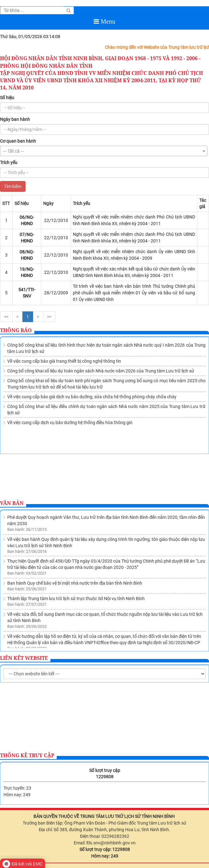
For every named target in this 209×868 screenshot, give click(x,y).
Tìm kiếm (13, 186)
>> (49, 317)
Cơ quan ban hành (18, 141)
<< (6, 317)
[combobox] (104, 151)
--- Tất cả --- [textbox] (14, 151)
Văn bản (12, 503)
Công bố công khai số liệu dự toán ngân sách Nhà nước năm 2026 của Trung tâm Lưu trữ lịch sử (101, 371)
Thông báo (16, 330)
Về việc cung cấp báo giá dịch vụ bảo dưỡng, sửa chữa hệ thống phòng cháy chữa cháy (92, 397)
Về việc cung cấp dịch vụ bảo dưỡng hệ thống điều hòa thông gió (70, 423)
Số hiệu (7, 98)
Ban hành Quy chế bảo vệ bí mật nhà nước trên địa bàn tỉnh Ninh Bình (75, 547)
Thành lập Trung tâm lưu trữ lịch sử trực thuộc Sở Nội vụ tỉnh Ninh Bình (76, 563)
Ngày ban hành (15, 119)
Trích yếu (9, 162)
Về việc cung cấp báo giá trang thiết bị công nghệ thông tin (64, 361)
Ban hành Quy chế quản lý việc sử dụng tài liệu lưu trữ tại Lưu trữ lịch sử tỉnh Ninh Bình (91, 622)
